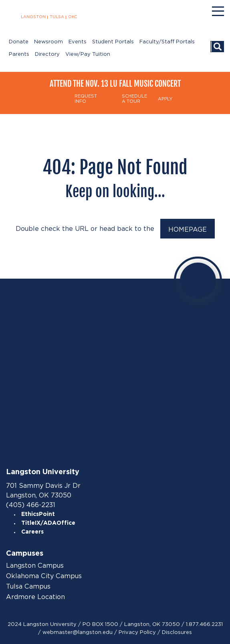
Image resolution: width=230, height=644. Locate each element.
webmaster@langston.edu (78, 632)
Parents (19, 54)
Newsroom (48, 42)
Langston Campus (35, 566)
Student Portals (113, 42)
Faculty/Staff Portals (167, 42)
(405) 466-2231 (31, 505)
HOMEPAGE (188, 229)
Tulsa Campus (28, 587)
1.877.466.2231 (204, 624)
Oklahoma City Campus (44, 576)
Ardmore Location (35, 597)
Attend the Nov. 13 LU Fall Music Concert (115, 84)
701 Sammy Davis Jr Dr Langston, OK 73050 (43, 490)
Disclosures (177, 632)
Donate (19, 42)
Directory (47, 54)
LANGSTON (33, 17)
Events (78, 42)
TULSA (57, 17)
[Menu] (218, 11)
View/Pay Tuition (88, 54)
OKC (73, 17)
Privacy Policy (137, 632)
